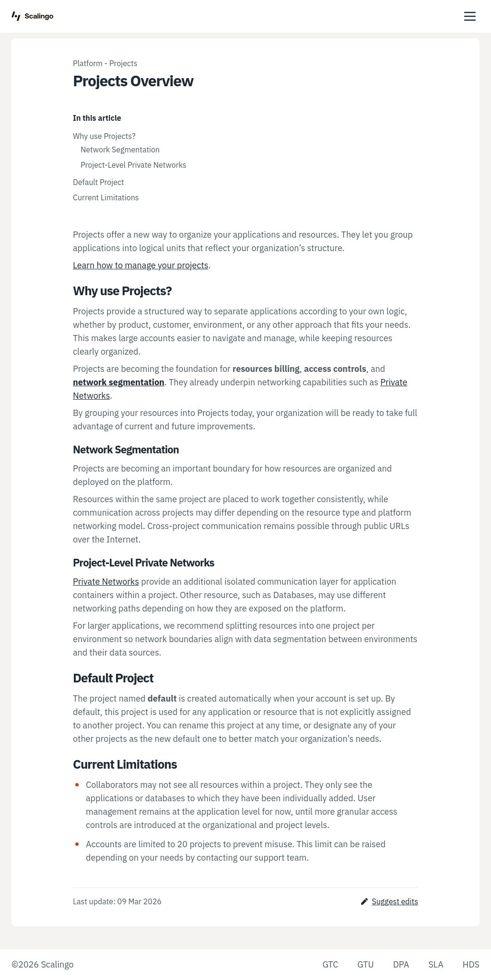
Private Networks (106, 582)
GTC (330, 964)
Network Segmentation (120, 150)
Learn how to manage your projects (140, 265)
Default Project (99, 182)
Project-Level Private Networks (134, 165)
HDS (471, 964)
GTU (365, 964)
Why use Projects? (104, 136)
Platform (88, 63)
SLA (436, 964)
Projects (123, 63)
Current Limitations (106, 197)
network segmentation (119, 382)
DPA (401, 964)
